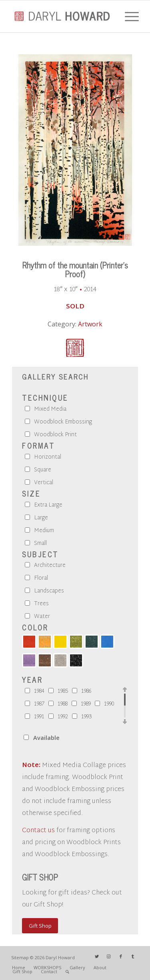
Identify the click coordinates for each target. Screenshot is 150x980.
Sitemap (20, 957)
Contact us (38, 831)
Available (46, 737)
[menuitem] (19, 968)
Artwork (90, 324)
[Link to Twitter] (97, 956)
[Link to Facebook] (121, 956)
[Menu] (128, 16)
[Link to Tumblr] (133, 956)
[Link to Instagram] (109, 956)
